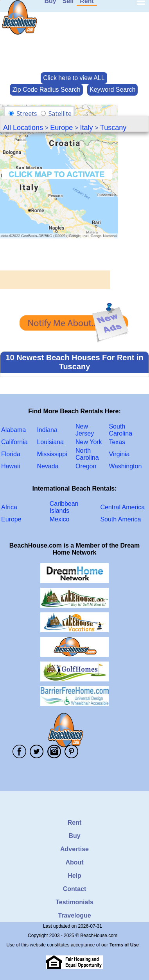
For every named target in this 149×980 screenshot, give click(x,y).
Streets (27, 114)
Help (74, 876)
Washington (125, 466)
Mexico (60, 519)
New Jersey (85, 430)
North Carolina (87, 454)
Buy (74, 836)
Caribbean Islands (64, 507)
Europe (61, 128)
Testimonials (74, 902)
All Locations (23, 128)
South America (120, 519)
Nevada (48, 466)
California (14, 442)
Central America (122, 507)
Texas (117, 442)
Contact (75, 889)
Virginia (119, 454)
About (74, 862)
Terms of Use (124, 945)
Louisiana (50, 442)
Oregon (86, 466)
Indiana (47, 430)
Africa (9, 507)
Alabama (13, 430)
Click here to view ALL (74, 78)
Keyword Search (112, 90)
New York (89, 442)
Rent (75, 823)
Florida (11, 454)
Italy (87, 128)
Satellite (60, 114)
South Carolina (120, 430)
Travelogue (74, 915)
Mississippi (52, 454)
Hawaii (11, 466)
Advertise (74, 849)
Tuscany (113, 128)
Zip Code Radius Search (46, 90)
